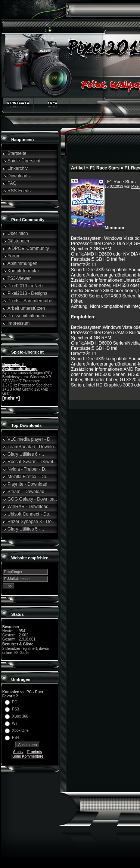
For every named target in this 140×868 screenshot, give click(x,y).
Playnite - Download (27, 484)
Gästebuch (18, 241)
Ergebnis (35, 752)
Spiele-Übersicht (24, 161)
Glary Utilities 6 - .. (26, 454)
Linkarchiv (18, 168)
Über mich (18, 233)
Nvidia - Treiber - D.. (27, 469)
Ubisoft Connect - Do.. (29, 514)
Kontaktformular (23, 271)
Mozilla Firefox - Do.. (28, 477)
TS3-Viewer (19, 278)
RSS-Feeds (19, 191)
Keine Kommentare (28, 756)
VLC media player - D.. (30, 439)
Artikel (78, 168)
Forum (14, 256)
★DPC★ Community (28, 248)
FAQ (12, 183)
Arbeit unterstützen (26, 308)
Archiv (18, 752)
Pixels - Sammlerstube (30, 301)
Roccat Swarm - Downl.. (32, 462)
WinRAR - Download (28, 507)
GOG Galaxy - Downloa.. (32, 499)
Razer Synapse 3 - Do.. (31, 522)
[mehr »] (11, 398)
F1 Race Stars (105, 168)
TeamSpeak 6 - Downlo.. (32, 447)
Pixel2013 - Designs (27, 293)
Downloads (18, 176)
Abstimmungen (22, 263)
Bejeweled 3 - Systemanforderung (20, 367)
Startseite (17, 153)
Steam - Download (26, 492)
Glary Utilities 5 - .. (26, 529)
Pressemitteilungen (27, 316)
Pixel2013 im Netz (26, 286)
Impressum (18, 323)
